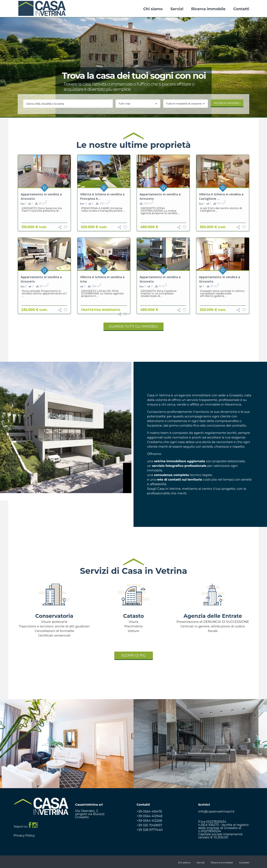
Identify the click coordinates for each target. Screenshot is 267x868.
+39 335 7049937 (149, 825)
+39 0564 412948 (150, 816)
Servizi (177, 9)
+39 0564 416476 (149, 811)
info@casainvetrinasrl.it (216, 811)
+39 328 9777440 (150, 830)
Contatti (241, 9)
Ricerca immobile (208, 9)
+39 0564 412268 (149, 821)
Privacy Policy (24, 835)
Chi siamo (153, 9)
